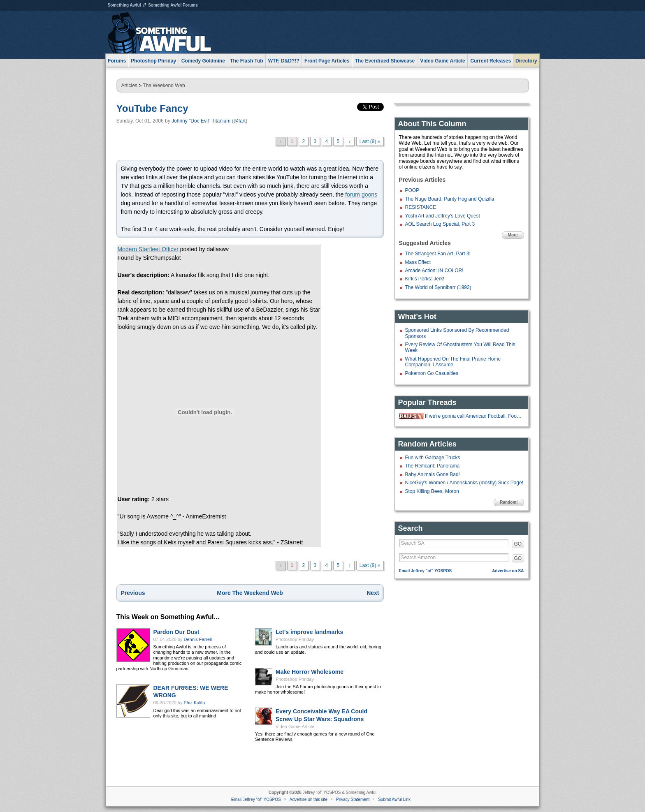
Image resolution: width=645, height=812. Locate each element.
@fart (240, 121)
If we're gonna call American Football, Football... (473, 416)
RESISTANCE (421, 207)
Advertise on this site (309, 799)
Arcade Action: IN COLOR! (434, 271)
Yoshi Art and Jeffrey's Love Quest (443, 216)
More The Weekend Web (250, 593)
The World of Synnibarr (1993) (438, 287)
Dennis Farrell (198, 639)
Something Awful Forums (173, 5)
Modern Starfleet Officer (148, 249)
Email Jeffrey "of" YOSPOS (426, 571)
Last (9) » (370, 141)
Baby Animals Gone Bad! (433, 474)
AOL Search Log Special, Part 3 (440, 224)
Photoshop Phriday (295, 639)
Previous (133, 593)
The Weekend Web (164, 86)
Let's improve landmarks (309, 632)
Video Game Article (295, 726)
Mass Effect (418, 262)
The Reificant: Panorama (433, 466)
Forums (117, 61)
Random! (509, 502)
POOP (412, 190)
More (513, 235)
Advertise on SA (508, 571)
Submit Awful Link (394, 799)
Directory (526, 61)
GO (518, 544)
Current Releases (491, 61)
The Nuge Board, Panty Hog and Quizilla (450, 199)
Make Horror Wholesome (310, 672)
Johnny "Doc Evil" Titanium (201, 121)
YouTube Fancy (152, 108)
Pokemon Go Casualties (432, 373)
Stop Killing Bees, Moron (432, 491)
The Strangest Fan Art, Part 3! (438, 254)
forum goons (361, 194)
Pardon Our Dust (176, 632)
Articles (129, 86)
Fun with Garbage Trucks (433, 458)
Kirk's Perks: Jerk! (425, 279)
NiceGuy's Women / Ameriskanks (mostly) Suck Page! (464, 483)
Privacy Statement (353, 799)
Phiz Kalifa (195, 703)
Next (373, 593)
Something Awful (124, 5)
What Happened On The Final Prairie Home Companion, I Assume (453, 362)
